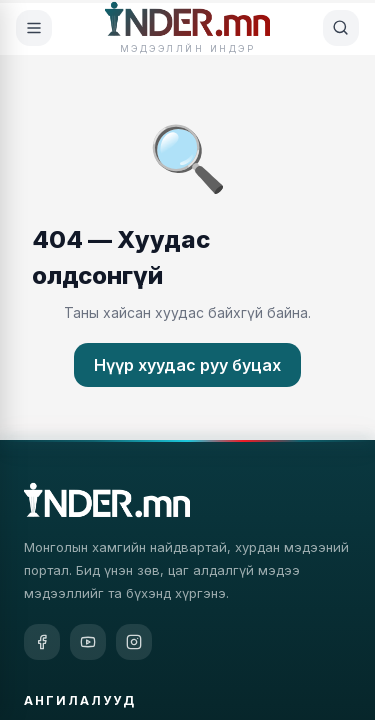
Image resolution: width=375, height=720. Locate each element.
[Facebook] (42, 642)
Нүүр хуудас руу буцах (187, 365)
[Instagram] (134, 642)
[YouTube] (88, 642)
